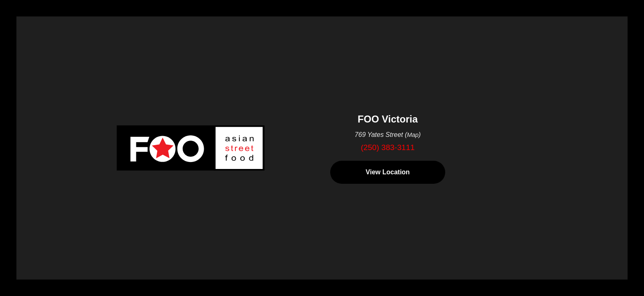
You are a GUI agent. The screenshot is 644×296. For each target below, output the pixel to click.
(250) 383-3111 (388, 147)
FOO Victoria (388, 119)
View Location (388, 172)
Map (413, 135)
